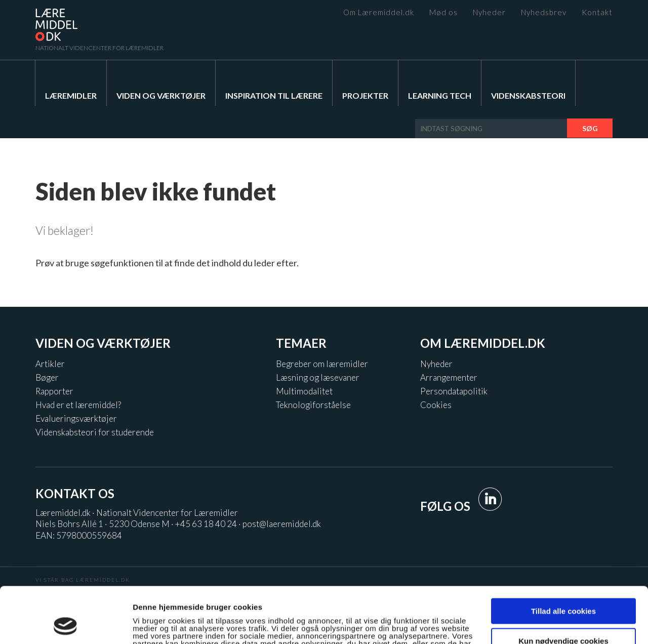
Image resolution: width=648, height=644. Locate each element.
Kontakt (597, 12)
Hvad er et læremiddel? (78, 405)
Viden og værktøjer (161, 95)
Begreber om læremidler (322, 364)
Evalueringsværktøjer (76, 418)
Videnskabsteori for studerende (95, 432)
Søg (590, 128)
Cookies (436, 405)
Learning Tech (440, 95)
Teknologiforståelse (313, 405)
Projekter (365, 95)
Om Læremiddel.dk (379, 12)
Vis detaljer (153, 625)
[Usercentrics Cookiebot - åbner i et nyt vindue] (66, 624)
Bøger (47, 377)
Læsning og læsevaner (318, 377)
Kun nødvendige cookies (563, 588)
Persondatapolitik (454, 391)
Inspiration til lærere (274, 95)
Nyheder (489, 12)
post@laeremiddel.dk (282, 524)
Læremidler (71, 95)
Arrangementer (449, 377)
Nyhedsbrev (544, 12)
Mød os (443, 12)
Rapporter (54, 391)
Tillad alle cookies (563, 559)
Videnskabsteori (528, 95)
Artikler (50, 364)
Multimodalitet (304, 391)
